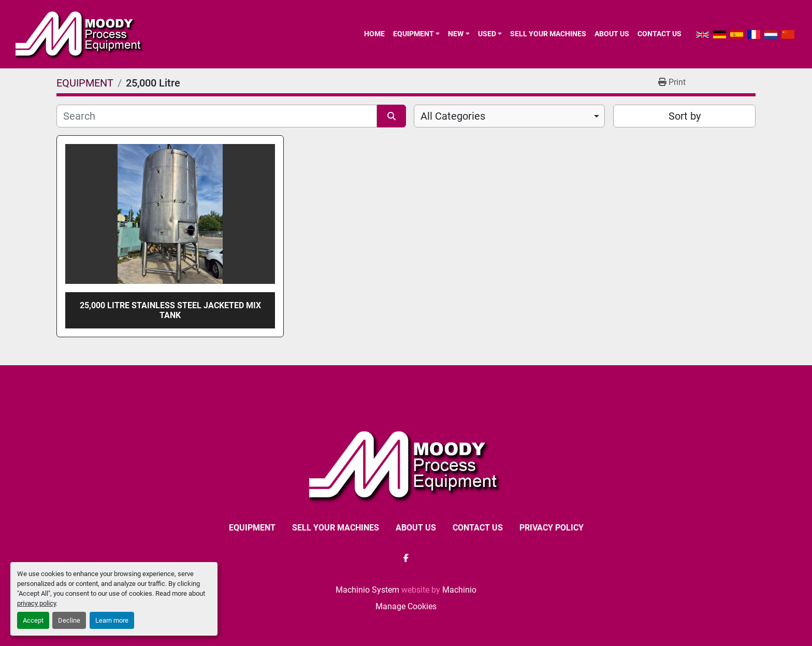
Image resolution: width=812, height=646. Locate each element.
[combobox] (509, 116)
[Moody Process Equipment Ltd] (406, 465)
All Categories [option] (453, 116)
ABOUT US (612, 34)
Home (374, 34)
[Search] (217, 116)
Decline (69, 620)
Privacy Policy (552, 528)
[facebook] (406, 558)
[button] (416, 34)
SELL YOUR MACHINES (548, 34)
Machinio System (367, 590)
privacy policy (37, 603)
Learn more (112, 620)
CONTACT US (659, 34)
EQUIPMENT (414, 34)
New (456, 34)
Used (487, 34)
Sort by (685, 116)
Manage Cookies (406, 606)
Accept (33, 620)
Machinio (459, 590)
